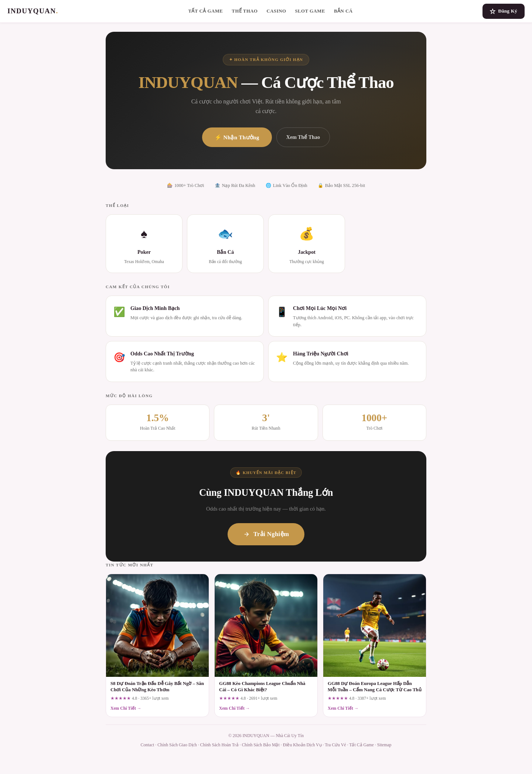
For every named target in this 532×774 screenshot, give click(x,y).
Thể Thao (245, 11)
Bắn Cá (343, 11)
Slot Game (310, 11)
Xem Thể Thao (303, 137)
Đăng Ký (504, 11)
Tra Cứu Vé (335, 745)
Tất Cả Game (205, 11)
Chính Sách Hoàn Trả (219, 745)
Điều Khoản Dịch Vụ (302, 745)
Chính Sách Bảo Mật (260, 745)
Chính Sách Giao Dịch (177, 745)
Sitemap (384, 745)
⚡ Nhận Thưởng (237, 137)
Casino (277, 11)
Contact (148, 745)
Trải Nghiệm (266, 534)
